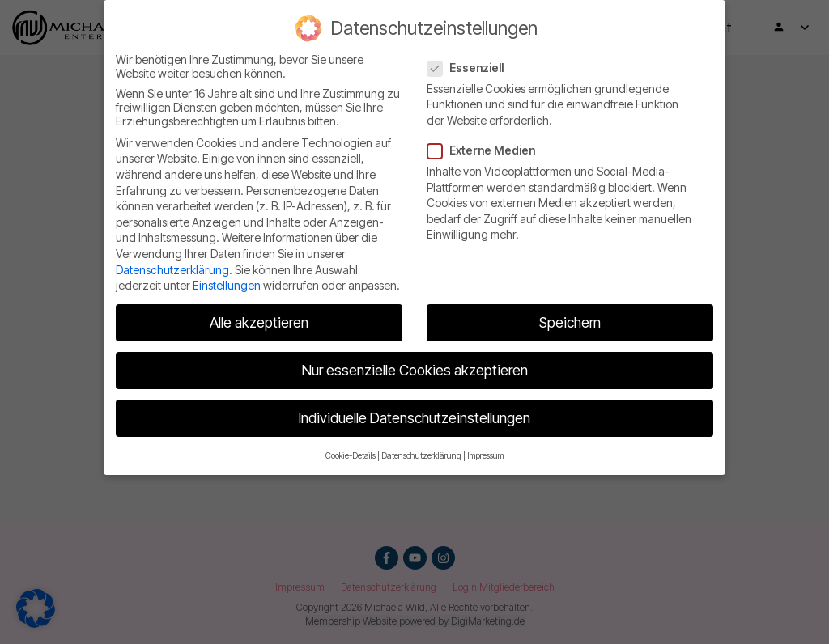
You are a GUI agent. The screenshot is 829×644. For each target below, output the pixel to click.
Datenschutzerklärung (172, 270)
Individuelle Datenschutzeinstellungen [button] (414, 418)
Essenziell (470, 68)
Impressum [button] (486, 456)
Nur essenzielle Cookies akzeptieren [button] (415, 370)
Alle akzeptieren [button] (259, 322)
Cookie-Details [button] (351, 456)
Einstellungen (227, 285)
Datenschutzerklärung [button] (421, 456)
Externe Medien (486, 150)
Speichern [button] (570, 322)
